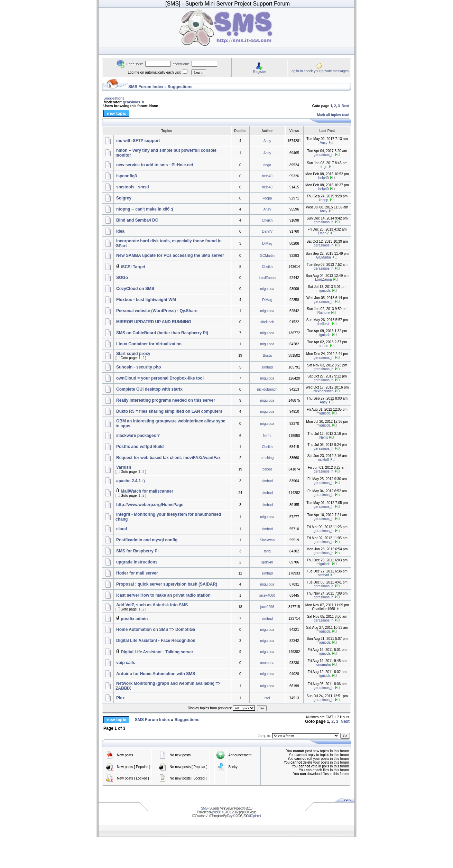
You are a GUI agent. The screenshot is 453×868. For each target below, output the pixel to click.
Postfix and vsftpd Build (140, 447)
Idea (120, 231)
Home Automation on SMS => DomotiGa (156, 629)
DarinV (267, 231)
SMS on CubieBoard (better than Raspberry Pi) (162, 333)
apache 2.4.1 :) (131, 481)
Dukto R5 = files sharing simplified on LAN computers (169, 411)
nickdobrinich (267, 389)
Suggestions (180, 87)
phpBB (217, 812)
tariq (267, 551)
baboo (324, 346)
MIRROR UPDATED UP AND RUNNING (154, 322)
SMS (204, 808)
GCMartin (267, 256)
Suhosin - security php (138, 367)
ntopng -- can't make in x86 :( (145, 209)
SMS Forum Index (146, 87)
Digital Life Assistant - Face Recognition (156, 641)
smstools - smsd (133, 187)
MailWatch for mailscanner (147, 491)
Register (260, 72)
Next (345, 106)
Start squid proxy (133, 354)
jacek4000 (267, 595)
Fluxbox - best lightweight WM (146, 300)
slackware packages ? (138, 436)
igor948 (267, 562)
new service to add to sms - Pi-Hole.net (155, 165)
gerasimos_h (133, 102)
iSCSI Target (133, 267)
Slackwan (267, 540)
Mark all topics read (333, 115)
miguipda (267, 289)
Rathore (324, 313)
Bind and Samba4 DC (137, 220)
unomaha (267, 663)
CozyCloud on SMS (135, 289)
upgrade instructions (137, 562)
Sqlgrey (124, 198)
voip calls (126, 663)
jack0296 (267, 607)
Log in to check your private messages (319, 71)
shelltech (267, 322)
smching (267, 458)
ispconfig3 (127, 176)
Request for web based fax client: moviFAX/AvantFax (168, 458)
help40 (267, 176)
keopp (267, 198)
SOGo (122, 278)
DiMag (267, 244)
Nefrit (267, 436)
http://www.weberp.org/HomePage (150, 505)
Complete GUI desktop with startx (149, 389)
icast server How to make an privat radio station (163, 595)
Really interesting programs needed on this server (166, 400)
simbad (267, 367)
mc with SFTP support (138, 141)
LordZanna (267, 278)
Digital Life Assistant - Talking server (157, 652)
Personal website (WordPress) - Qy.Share (157, 311)
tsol (267, 698)
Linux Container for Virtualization (149, 344)
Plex (121, 698)
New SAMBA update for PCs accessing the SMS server (170, 255)
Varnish (124, 467)
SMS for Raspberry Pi (137, 551)
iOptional (255, 816)
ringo (267, 165)
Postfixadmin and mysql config (147, 540)
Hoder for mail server (137, 573)
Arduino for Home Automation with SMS (156, 674)
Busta (267, 356)
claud (122, 529)
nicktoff (324, 460)
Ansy (267, 141)
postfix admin (134, 619)
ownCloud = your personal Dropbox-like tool (160, 378)
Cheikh (267, 220)
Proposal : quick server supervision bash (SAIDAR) (167, 584)
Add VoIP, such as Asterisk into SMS (152, 605)
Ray (230, 816)
